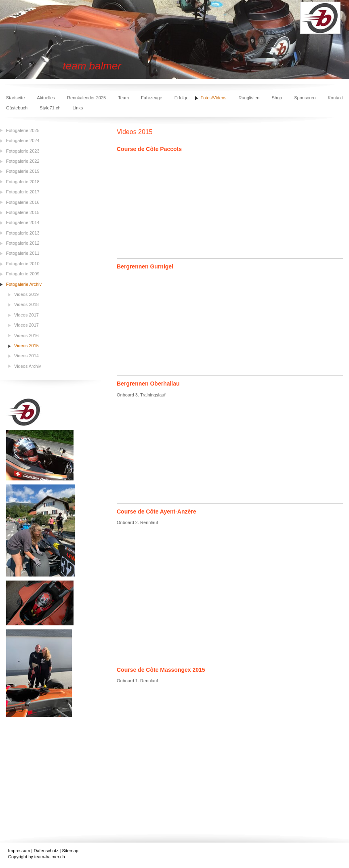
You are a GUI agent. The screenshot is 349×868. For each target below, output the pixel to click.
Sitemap (70, 851)
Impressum (19, 851)
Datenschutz (46, 851)
